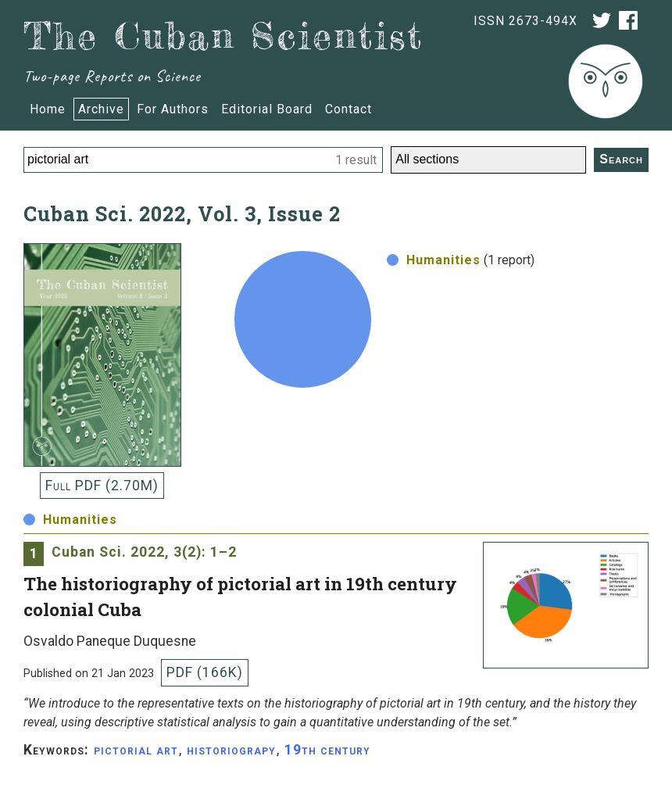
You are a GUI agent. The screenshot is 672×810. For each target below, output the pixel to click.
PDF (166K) (205, 672)
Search (621, 159)
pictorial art (136, 750)
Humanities (434, 260)
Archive (101, 109)
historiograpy (231, 750)
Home (48, 109)
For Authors (173, 109)
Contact (349, 109)
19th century (327, 750)
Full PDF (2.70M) (102, 486)
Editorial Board (267, 109)
